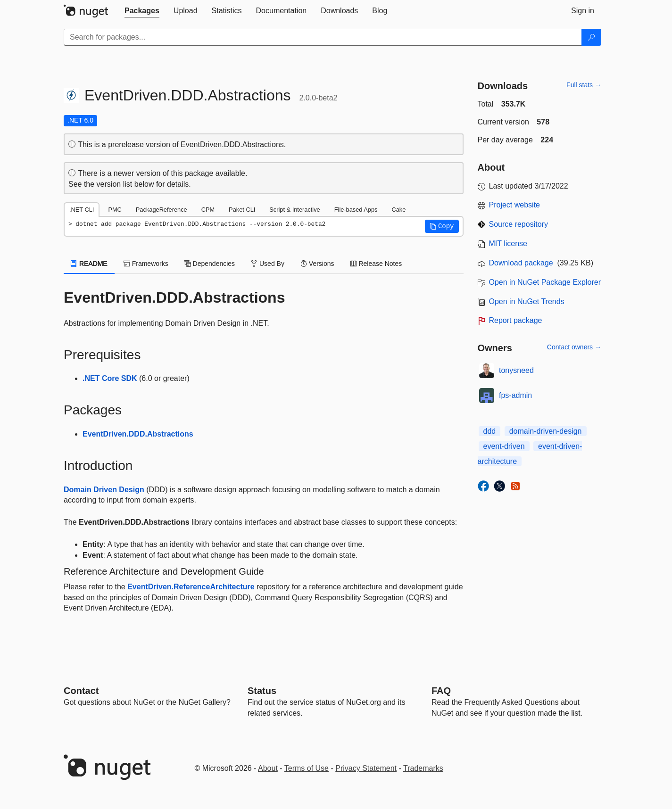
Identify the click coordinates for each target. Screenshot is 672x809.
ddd (490, 431)
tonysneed (516, 370)
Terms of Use (307, 768)
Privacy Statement (366, 768)
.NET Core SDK (110, 378)
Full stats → (584, 85)
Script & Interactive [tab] (295, 210)
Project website (515, 205)
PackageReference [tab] (162, 210)
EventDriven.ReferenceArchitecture (191, 587)
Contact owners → (574, 347)
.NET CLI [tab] (82, 210)
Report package (516, 320)
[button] (442, 226)
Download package (521, 263)
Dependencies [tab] (210, 264)
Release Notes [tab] (376, 264)
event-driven (504, 446)
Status (262, 691)
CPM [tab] (208, 210)
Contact (81, 691)
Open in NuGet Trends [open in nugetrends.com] (527, 301)
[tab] (142, 11)
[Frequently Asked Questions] (441, 691)
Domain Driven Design (104, 490)
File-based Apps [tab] (356, 210)
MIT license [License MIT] (508, 244)
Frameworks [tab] (146, 264)
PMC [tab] (115, 210)
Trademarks (423, 768)
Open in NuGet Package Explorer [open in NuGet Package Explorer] (545, 282)
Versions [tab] (317, 264)
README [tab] (89, 264)
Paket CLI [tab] (242, 210)
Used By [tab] (268, 264)
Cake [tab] (398, 210)
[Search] (591, 37)
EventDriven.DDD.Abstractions (138, 434)
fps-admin (515, 395)
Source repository (519, 224)
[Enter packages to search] (323, 37)
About (268, 768)
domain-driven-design (546, 431)
